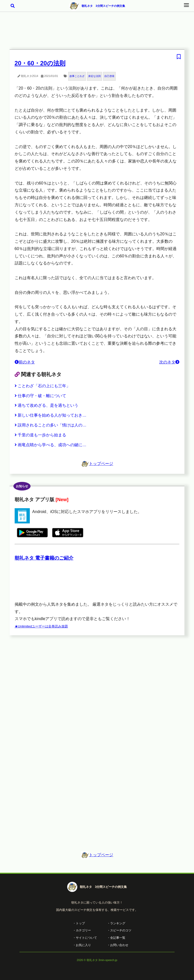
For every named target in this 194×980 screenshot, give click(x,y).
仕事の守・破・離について (40, 396)
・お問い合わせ (118, 945)
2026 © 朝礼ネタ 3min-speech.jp (97, 960)
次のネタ (169, 362)
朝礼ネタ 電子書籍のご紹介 (44, 558)
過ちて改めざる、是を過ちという (46, 405)
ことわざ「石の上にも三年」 (42, 386)
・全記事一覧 (116, 938)
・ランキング (116, 923)
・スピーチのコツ (119, 930)
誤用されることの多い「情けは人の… (51, 425)
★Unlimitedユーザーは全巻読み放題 (41, 626)
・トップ (79, 923)
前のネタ (25, 362)
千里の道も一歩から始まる (40, 435)
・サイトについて (85, 938)
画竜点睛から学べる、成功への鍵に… (51, 445)
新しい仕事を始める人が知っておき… (51, 415)
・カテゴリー (82, 930)
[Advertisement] (97, 34)
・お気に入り (82, 945)
